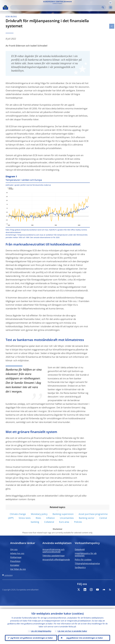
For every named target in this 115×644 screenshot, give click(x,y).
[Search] (56, 7)
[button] (110, 3)
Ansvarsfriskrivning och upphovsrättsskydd (53, 551)
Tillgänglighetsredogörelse (87, 563)
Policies (78, 522)
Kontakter (15, 565)
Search (103, 7)
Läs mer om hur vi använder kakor (72, 628)
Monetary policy (39, 514)
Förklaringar (16, 557)
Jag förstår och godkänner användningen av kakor (31, 636)
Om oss (14, 549)
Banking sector (87, 518)
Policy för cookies (83, 560)
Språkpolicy (80, 567)
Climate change (18, 514)
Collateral (49, 522)
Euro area (64, 522)
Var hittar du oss (18, 569)
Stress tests (25, 518)
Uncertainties (67, 518)
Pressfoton (15, 561)
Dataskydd (80, 549)
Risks (38, 518)
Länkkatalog (8, 575)
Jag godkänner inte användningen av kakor (84, 636)
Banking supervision (63, 514)
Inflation (50, 518)
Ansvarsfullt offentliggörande (56, 560)
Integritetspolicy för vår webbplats (86, 554)
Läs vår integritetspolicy (41, 628)
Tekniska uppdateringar (54, 556)
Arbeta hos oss (17, 553)
